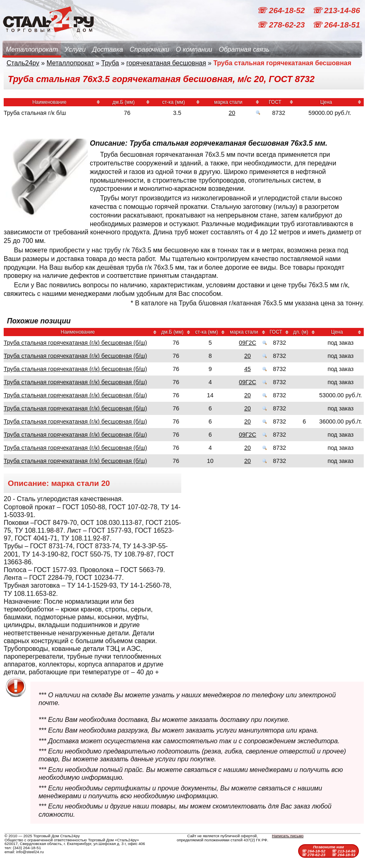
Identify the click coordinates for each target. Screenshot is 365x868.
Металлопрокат (32, 49)
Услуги (75, 49)
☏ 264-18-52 (282, 10)
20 (232, 113)
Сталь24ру (23, 63)
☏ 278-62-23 (282, 25)
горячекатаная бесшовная (166, 63)
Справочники (149, 49)
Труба (110, 63)
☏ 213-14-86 (336, 10)
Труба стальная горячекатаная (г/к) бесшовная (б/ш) (75, 343)
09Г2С (247, 343)
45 (248, 369)
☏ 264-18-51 (336, 25)
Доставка (108, 49)
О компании (194, 49)
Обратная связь (244, 49)
